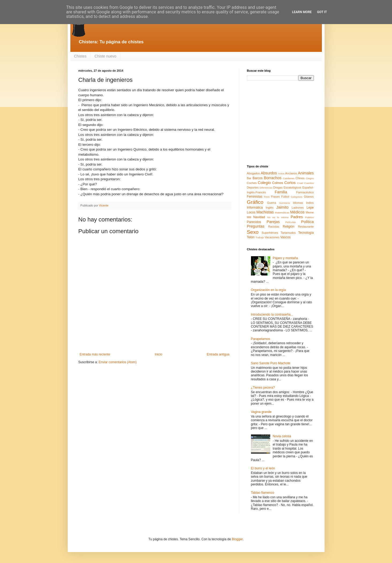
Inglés (270, 208)
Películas (290, 222)
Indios (310, 203)
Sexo (253, 232)
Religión (289, 227)
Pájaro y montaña (285, 258)
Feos (267, 197)
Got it (322, 12)
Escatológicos (293, 187)
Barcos (258, 178)
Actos (281, 173)
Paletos (310, 217)
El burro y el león (263, 468)
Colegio (264, 183)
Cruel (300, 183)
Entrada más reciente (95, 354)
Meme (310, 212)
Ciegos (310, 178)
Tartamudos (288, 233)
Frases (275, 197)
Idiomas (298, 203)
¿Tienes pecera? (263, 388)
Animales (306, 173)
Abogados (254, 173)
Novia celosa (282, 436)
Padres (297, 217)
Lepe (310, 208)
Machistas (265, 212)
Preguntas (256, 226)
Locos (251, 212)
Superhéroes (270, 233)
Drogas (278, 187)
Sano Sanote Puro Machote (271, 363)
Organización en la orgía (269, 290)
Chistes (80, 56)
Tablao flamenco (263, 493)
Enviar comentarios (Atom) (118, 362)
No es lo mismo (278, 217)
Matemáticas (282, 212)
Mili (249, 217)
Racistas (274, 227)
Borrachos (273, 178)
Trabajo (260, 237)
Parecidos (254, 222)
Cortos (290, 183)
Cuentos (309, 183)
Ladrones (298, 208)
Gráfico (255, 202)
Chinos (300, 178)
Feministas (255, 197)
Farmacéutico (305, 192)
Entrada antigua (218, 354)
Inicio (158, 354)
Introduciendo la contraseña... (272, 315)
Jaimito (283, 207)
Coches (252, 183)
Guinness (285, 203)
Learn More (302, 12)
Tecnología (306, 233)
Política (307, 222)
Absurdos (269, 173)
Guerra (272, 203)
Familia (281, 192)
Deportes (253, 187)
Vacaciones (272, 237)
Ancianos (291, 173)
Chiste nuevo (105, 56)
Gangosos (296, 197)
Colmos (278, 183)
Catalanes (289, 178)
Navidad (259, 217)
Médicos (298, 212)
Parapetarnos (261, 339)
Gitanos (309, 197)
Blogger (237, 539)
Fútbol (285, 197)
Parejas (273, 222)
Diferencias (266, 188)
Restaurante (306, 227)
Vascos (285, 237)
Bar (249, 178)
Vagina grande (261, 412)
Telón (251, 237)
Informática (255, 208)
